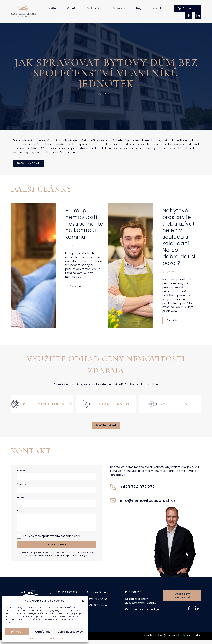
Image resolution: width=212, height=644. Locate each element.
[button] (83, 601)
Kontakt (158, 10)
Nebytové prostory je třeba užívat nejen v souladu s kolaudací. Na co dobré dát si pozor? (179, 241)
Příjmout (17, 632)
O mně (71, 10)
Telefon (21, 488)
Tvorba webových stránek (162, 640)
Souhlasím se (52, 540)
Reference (119, 10)
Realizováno (94, 10)
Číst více (75, 291)
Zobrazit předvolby (70, 632)
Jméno (21, 475)
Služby (52, 10)
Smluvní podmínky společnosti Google (66, 560)
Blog (139, 10)
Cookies (30, 638)
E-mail (20, 502)
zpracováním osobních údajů (61, 540)
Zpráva (21, 515)
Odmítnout (43, 632)
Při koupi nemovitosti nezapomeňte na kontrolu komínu (84, 228)
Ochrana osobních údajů (50, 638)
